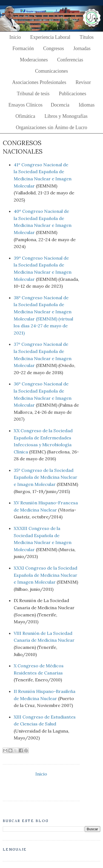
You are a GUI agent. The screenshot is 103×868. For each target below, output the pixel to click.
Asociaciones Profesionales (39, 82)
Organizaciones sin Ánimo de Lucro (52, 127)
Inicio (15, 37)
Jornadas (82, 48)
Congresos (54, 48)
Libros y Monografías (66, 116)
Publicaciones (73, 94)
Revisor (83, 82)
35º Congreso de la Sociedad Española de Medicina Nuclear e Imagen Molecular (45, 477)
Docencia (60, 105)
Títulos (87, 37)
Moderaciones (34, 60)
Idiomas (87, 105)
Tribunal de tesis (33, 94)
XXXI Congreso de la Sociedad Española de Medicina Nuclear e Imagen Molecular (45, 575)
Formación (23, 48)
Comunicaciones (51, 71)
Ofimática (25, 116)
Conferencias (70, 60)
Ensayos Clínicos (26, 105)
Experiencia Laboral (50, 37)
